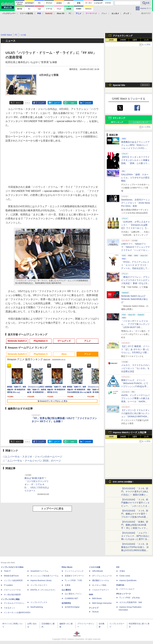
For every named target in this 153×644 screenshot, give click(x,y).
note (72, 103)
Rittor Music (67, 567)
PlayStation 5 (41, 341)
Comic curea (125, 576)
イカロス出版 (95, 567)
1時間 (111, 40)
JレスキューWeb (99, 585)
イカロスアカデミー (101, 590)
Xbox (64, 354)
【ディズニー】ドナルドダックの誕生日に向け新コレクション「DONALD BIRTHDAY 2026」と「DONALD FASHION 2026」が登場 (135, 416)
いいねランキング (141, 122)
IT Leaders (8, 585)
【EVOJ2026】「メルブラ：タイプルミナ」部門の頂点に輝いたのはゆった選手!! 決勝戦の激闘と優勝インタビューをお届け (135, 539)
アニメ (87, 341)
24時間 (123, 40)
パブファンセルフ (127, 589)
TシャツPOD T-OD (73, 580)
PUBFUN (120, 585)
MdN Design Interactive (102, 603)
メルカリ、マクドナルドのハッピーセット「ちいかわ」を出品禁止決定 (135, 368)
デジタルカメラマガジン (14, 603)
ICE (118, 567)
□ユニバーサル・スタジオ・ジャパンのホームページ (33, 457)
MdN (91, 595)
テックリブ (94, 608)
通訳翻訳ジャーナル (101, 580)
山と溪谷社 (66, 590)
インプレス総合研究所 (13, 580)
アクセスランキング (123, 36)
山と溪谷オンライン (73, 594)
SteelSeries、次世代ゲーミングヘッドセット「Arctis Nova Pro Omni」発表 (136, 203)
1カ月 (146, 40)
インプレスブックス (39, 602)
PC (70, 13)
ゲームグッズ (64, 341)
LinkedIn (88, 103)
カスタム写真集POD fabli (131, 602)
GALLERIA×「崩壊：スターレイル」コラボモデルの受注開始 (135, 178)
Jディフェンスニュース (102, 576)
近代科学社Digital (72, 607)
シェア (41, 103)
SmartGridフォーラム (39, 571)
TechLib (95, 612)
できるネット (10, 608)
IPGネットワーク (124, 594)
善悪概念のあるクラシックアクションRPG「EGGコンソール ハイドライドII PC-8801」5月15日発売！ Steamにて (135, 148)
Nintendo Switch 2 (17, 341)
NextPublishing (37, 607)
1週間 (135, 40)
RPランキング (117, 122)
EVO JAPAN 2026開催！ (123, 482)
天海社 (122, 571)
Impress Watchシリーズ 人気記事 (130, 432)
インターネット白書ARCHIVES (17, 613)
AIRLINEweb (97, 571)
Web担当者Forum (11, 576)
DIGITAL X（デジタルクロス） (43, 590)
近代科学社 (66, 603)
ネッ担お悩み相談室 (12, 595)
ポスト (19, 103)
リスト (28, 103)
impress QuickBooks (128, 580)
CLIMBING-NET (72, 598)
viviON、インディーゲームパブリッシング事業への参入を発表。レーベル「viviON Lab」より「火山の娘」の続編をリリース (135, 401)
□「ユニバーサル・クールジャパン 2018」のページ (32, 461)
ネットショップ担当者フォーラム (44, 576)
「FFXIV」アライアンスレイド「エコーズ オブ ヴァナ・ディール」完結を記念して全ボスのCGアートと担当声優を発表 (135, 268)
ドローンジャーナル (12, 590)
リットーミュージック (74, 571)
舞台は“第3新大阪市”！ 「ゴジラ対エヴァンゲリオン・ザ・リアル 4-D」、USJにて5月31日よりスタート (37, 484)
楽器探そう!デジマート (74, 576)
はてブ (57, 103)
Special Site (119, 85)
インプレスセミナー (39, 585)
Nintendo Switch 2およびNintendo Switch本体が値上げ (134, 299)
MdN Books (97, 598)
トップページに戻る (52, 509)
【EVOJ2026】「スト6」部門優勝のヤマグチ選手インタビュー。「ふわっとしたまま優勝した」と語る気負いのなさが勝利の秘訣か (135, 506)
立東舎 (68, 585)
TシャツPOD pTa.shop (130, 598)
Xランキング (119, 118)
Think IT (7, 571)
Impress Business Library (41, 580)
